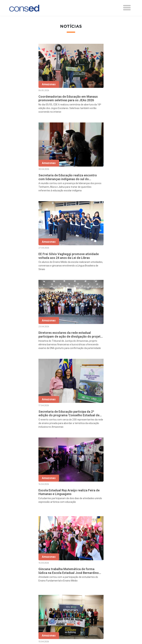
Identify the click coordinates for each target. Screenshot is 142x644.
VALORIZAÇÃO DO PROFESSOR (105, 578)
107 (112, 519)
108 (119, 519)
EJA (97, 603)
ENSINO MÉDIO (104, 589)
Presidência (60, 568)
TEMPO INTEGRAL (106, 572)
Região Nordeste (24, 567)
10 (98, 519)
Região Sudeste (24, 577)
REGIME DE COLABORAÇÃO (111, 563)
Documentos (61, 582)
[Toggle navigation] (127, 8)
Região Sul (21, 581)
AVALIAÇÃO (101, 608)
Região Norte (22, 563)
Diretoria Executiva (64, 577)
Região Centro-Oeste (27, 572)
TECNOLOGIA (103, 594)
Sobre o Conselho (64, 559)
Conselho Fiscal (62, 573)
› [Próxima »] (127, 519)
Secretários (60, 563)
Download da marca (65, 586)
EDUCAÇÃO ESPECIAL (108, 599)
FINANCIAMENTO (105, 585)
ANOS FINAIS (103, 567)
